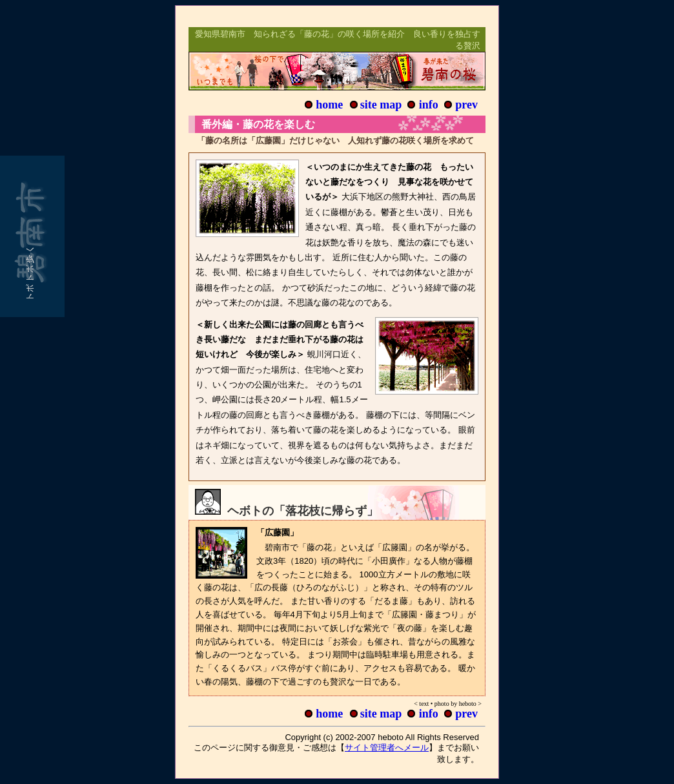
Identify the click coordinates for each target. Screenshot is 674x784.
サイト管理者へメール (387, 748)
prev (466, 105)
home (329, 105)
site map (381, 105)
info (429, 105)
